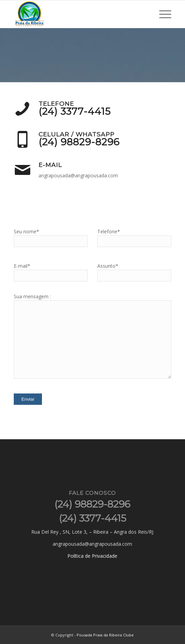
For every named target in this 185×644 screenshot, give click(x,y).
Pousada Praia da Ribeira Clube (105, 635)
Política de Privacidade (92, 556)
